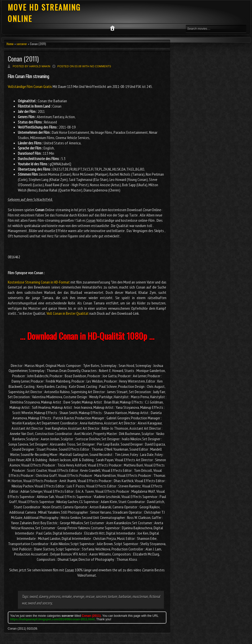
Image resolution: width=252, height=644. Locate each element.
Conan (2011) (23, 59)
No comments (101, 66)
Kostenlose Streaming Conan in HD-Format (39, 282)
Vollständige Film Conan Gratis (30, 86)
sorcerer (22, 44)
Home (10, 44)
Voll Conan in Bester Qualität (68, 313)
